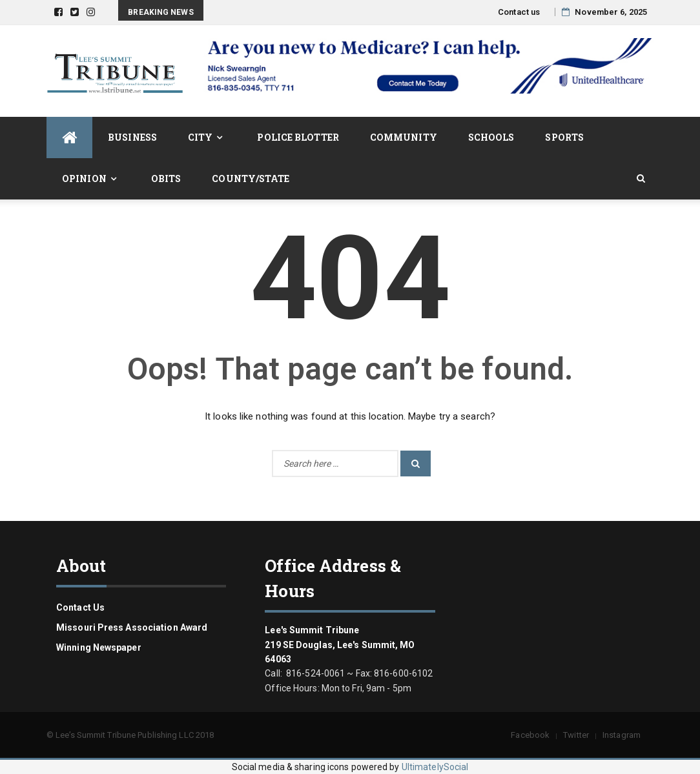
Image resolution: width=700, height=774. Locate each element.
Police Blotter (298, 137)
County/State (251, 178)
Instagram (622, 735)
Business (132, 137)
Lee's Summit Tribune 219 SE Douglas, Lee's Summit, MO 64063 (340, 645)
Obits (166, 178)
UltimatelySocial (435, 767)
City (200, 137)
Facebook (530, 735)
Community (404, 137)
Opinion (84, 178)
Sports (564, 137)
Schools (491, 137)
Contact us (519, 12)
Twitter (576, 735)
